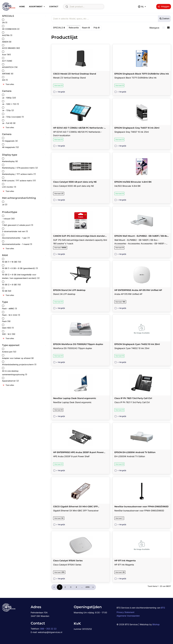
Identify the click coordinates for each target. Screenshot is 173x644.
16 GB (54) (7, 290)
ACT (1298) (7, 60)
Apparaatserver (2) (11, 380)
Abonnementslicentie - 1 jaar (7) (16, 236)
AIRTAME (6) (8, 72)
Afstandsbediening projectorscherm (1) (19, 363)
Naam (86, 28)
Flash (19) (6, 320)
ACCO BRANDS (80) (11, 47)
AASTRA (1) (7, 34)
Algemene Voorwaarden (128, 616)
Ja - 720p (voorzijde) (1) (13, 115)
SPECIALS (59, 28)
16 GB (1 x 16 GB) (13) (12, 261)
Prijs (97, 28)
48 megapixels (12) (11, 146)
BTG (163, 608)
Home (22, 7)
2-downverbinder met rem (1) (15, 230)
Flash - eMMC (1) (10, 307)
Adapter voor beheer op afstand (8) (18, 357)
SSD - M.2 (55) (9, 333)
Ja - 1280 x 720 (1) (11, 103)
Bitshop (156, 624)
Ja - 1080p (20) (9, 96)
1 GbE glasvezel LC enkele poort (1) (18, 224)
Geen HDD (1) (8, 326)
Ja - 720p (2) (8, 109)
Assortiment (36, 7)
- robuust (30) (8, 217)
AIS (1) (5, 79)
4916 (87, 587)
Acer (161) (6, 53)
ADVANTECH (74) (10, 66)
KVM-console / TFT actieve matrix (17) (19, 179)
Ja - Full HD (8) (9, 122)
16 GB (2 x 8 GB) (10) (11, 283)
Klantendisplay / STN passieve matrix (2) (20, 166)
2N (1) (5, 21)
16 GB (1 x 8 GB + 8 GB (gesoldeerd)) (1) (20, 267)
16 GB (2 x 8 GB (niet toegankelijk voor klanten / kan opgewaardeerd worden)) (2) (21, 275)
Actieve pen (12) (9, 350)
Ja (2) (5, 203)
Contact (54, 7)
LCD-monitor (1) (9, 186)
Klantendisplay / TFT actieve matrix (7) (19, 173)
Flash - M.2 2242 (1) (11, 314)
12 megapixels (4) (10, 139)
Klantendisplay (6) (10, 160)
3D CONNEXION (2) (11, 28)
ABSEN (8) (7, 40)
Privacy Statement (125, 612)
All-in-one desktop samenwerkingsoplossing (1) (15, 371)
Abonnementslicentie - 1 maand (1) (17, 243)
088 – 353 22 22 (48, 629)
